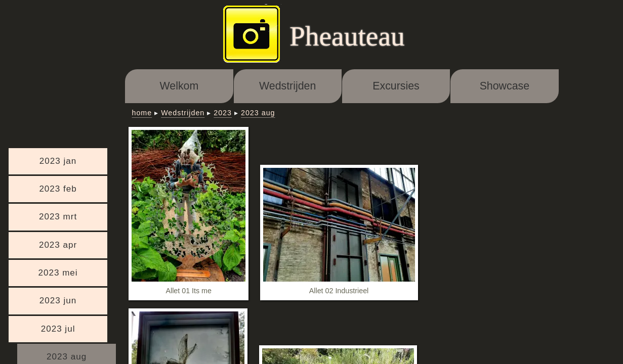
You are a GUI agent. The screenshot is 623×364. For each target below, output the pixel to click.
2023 (223, 113)
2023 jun (58, 301)
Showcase (505, 86)
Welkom (179, 86)
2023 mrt (58, 217)
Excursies (396, 86)
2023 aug (258, 113)
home (142, 113)
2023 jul (58, 329)
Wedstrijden (287, 86)
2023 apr (58, 245)
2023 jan (58, 161)
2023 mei (58, 273)
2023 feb (58, 189)
